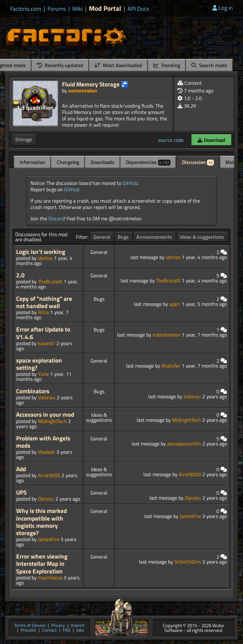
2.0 (20, 275)
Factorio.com (26, 9)
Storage (24, 139)
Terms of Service (30, 626)
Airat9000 (49, 475)
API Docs (138, 9)
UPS (21, 492)
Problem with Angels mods (43, 442)
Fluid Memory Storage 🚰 (95, 84)
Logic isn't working (41, 252)
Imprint (78, 626)
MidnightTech (52, 421)
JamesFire (49, 539)
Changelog (68, 162)
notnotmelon (83, 91)
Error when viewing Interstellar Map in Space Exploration (42, 564)
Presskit (28, 631)
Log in (223, 8)
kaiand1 (47, 343)
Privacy (58, 626)
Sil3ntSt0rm (188, 562)
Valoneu (47, 397)
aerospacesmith (184, 444)
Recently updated (60, 65)
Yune (43, 374)
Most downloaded (118, 65)
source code (171, 140)
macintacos (50, 578)
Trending (167, 65)
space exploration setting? (39, 364)
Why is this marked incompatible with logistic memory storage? (41, 522)
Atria (43, 312)
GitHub (130, 183)
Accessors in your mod (45, 414)
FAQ (66, 631)
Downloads (103, 162)
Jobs (80, 631)
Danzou (46, 499)
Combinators (33, 391)
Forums (57, 9)
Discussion (198, 162)
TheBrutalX (50, 281)
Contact (49, 631)
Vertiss (45, 258)
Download (211, 140)
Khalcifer (171, 366)
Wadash (47, 452)
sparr (175, 304)
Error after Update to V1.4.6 (43, 333)
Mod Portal (105, 8)
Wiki (77, 9)
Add (21, 469)
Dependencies (148, 162)
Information (32, 162)
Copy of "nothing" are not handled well (44, 302)
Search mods (209, 65)
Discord (56, 218)
